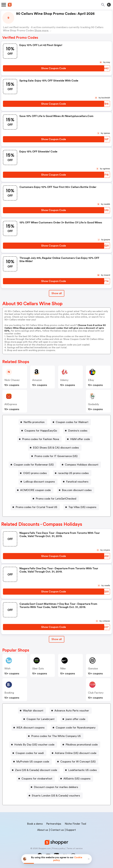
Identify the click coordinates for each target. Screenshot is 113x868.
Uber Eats (38, 669)
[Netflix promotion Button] (33, 422)
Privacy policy (59, 849)
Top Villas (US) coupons (82, 507)
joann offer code (75, 719)
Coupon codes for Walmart (72, 422)
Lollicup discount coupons (39, 482)
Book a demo (35, 824)
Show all (57, 639)
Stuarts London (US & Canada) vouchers (56, 796)
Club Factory (96, 693)
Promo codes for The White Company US (56, 736)
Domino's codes (78, 431)
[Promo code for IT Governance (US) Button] (55, 456)
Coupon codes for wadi (30, 753)
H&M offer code (80, 439)
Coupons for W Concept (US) (78, 762)
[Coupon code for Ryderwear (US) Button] (33, 465)
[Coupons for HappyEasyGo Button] (40, 431)
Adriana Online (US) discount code (76, 753)
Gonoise (93, 669)
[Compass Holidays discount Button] (80, 465)
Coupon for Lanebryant (40, 719)
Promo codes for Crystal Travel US (36, 507)
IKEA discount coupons (31, 728)
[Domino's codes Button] (77, 431)
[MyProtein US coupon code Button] (32, 762)
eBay (91, 380)
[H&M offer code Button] (79, 439)
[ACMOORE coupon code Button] (34, 490)
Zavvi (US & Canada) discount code (36, 770)
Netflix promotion (34, 422)
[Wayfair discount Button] (32, 711)
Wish (7, 669)
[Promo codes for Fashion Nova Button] (39, 439)
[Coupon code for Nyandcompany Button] (74, 728)
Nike (63, 669)
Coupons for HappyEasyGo (41, 431)
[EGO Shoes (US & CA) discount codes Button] (55, 448)
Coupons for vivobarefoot (37, 779)
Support (71, 830)
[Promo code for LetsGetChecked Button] (55, 499)
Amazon (37, 380)
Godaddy (94, 404)
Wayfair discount (33, 711)
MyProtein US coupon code (33, 762)
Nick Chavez (12, 380)
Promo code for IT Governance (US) (56, 456)
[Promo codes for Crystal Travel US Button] (35, 507)
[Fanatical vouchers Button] (76, 482)
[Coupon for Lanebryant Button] (39, 719)
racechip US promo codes (73, 473)
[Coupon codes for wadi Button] (28, 753)
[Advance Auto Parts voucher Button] (71, 711)
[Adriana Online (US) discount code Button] (74, 753)
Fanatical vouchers (77, 482)
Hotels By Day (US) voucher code (34, 745)
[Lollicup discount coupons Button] (38, 482)
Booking (9, 693)
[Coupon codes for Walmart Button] (71, 422)
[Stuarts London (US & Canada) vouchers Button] (55, 796)
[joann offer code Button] (74, 719)
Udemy (64, 380)
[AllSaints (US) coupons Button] (76, 779)
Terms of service (75, 849)
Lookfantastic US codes (83, 770)
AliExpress (11, 404)
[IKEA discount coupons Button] (29, 728)
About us (43, 830)
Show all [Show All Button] (57, 293)
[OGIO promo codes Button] (34, 473)
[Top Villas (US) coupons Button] (81, 507)
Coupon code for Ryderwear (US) (34, 465)
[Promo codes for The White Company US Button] (55, 736)
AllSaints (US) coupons (77, 779)
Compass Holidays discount (82, 465)
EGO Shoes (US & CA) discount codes (56, 448)
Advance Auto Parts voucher (72, 711)
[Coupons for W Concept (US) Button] (77, 762)
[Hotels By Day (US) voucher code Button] (33, 745)
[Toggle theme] (109, 5)
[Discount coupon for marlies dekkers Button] (55, 787)
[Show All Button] (57, 639)
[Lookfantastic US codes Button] (81, 770)
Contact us (57, 830)
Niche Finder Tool (75, 824)
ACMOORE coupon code (35, 490)
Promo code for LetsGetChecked (56, 499)
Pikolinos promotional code (82, 745)
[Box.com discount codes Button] (76, 490)
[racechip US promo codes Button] (72, 473)
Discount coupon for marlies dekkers (56, 787)
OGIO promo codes (35, 473)
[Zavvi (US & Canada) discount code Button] (35, 770)
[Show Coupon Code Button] (54, 68)
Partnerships (54, 824)
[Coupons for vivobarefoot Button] (36, 779)
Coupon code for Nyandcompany (76, 728)
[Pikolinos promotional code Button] (80, 745)
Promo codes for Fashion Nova (41, 439)
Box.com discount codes (77, 490)
